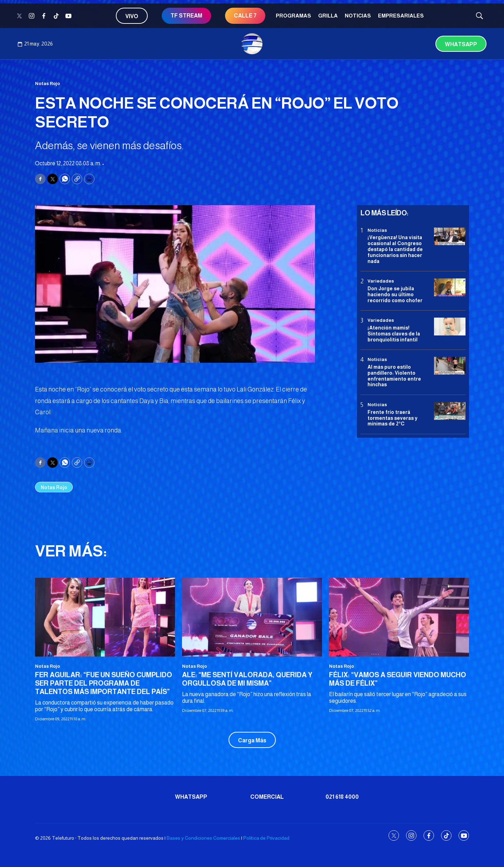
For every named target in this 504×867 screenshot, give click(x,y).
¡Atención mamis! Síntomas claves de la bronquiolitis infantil (394, 334)
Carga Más (252, 740)
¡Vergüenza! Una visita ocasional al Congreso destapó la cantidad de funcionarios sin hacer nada (395, 249)
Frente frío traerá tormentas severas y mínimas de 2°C (393, 418)
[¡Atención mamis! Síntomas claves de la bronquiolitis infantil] (450, 327)
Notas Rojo (47, 84)
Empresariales (401, 16)
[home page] (252, 44)
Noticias (358, 16)
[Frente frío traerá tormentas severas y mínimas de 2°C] (450, 411)
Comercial (267, 797)
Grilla (328, 16)
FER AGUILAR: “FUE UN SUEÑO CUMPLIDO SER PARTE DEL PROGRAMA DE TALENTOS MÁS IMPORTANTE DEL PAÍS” (104, 683)
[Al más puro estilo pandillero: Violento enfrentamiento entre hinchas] (450, 366)
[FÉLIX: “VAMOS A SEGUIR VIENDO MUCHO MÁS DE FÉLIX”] (399, 617)
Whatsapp (461, 44)
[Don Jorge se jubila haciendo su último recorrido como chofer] (450, 287)
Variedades (381, 281)
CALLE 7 (245, 16)
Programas (293, 16)
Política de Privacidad (266, 838)
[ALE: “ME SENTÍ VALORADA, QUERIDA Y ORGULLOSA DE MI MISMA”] (252, 617)
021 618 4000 (342, 797)
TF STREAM (186, 16)
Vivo (132, 16)
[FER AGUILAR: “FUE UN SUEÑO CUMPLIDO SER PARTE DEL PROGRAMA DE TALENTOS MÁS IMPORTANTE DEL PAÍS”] (105, 617)
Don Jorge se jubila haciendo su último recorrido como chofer (395, 294)
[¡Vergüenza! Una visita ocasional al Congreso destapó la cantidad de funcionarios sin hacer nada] (450, 237)
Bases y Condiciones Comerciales (203, 838)
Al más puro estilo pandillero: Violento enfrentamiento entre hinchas (394, 376)
